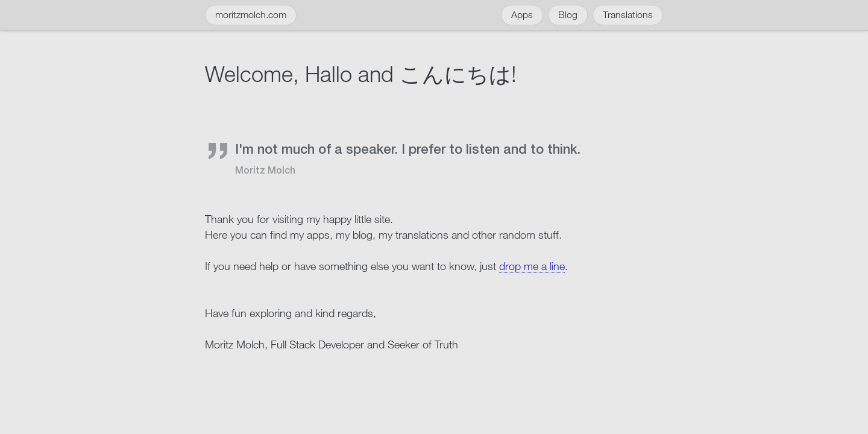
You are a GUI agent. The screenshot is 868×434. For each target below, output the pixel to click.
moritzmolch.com (251, 15)
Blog (568, 15)
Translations (628, 15)
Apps (522, 15)
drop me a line (532, 266)
